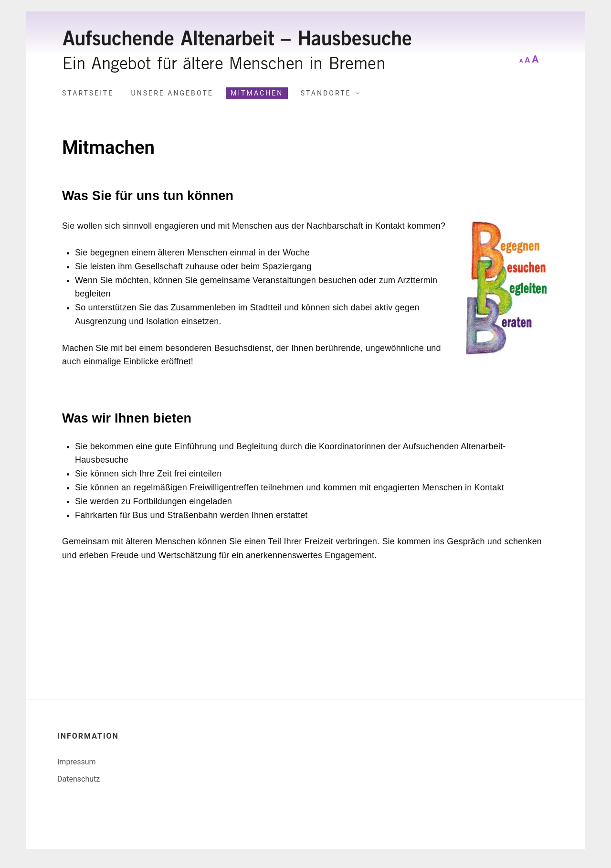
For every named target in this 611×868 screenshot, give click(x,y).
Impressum (77, 762)
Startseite (88, 93)
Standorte (326, 93)
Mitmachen (257, 93)
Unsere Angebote (172, 93)
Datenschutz (79, 779)
